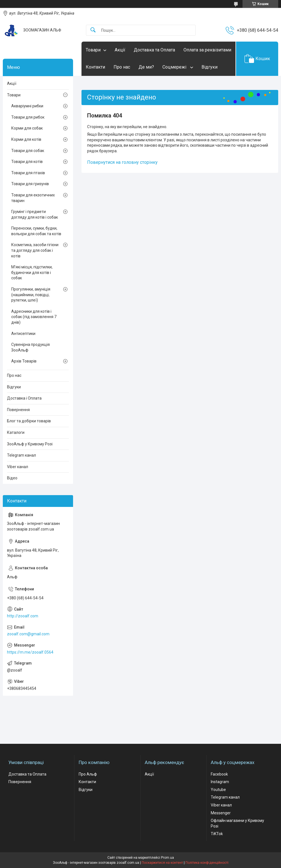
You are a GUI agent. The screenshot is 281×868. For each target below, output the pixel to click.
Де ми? (146, 67)
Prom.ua (167, 858)
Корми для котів (26, 139)
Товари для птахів (28, 173)
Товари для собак (28, 151)
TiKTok (217, 834)
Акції (120, 50)
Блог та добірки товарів (29, 421)
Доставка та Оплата (154, 50)
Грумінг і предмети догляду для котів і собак (35, 214)
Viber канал (18, 467)
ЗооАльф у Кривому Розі (30, 444)
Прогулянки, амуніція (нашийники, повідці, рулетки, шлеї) (31, 295)
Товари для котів (27, 162)
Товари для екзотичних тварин (33, 198)
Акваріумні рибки (27, 106)
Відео (12, 478)
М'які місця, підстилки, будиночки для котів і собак (32, 272)
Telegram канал (21, 455)
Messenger (221, 813)
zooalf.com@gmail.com (28, 634)
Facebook (219, 774)
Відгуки (209, 67)
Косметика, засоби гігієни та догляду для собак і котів (35, 250)
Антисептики (23, 334)
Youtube (218, 790)
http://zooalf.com (23, 616)
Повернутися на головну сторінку (122, 162)
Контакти (95, 67)
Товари (93, 50)
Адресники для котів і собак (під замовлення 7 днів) (34, 317)
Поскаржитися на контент (162, 863)
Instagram (220, 782)
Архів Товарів (24, 361)
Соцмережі (175, 67)
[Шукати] (93, 30)
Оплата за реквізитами (207, 50)
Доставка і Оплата (24, 398)
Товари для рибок (28, 117)
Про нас (122, 67)
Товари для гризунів (30, 184)
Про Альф (88, 774)
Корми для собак (27, 128)
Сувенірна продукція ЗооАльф (30, 347)
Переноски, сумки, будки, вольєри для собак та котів (36, 231)
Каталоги (16, 432)
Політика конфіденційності (207, 863)
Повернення (18, 410)
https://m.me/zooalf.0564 (30, 652)
